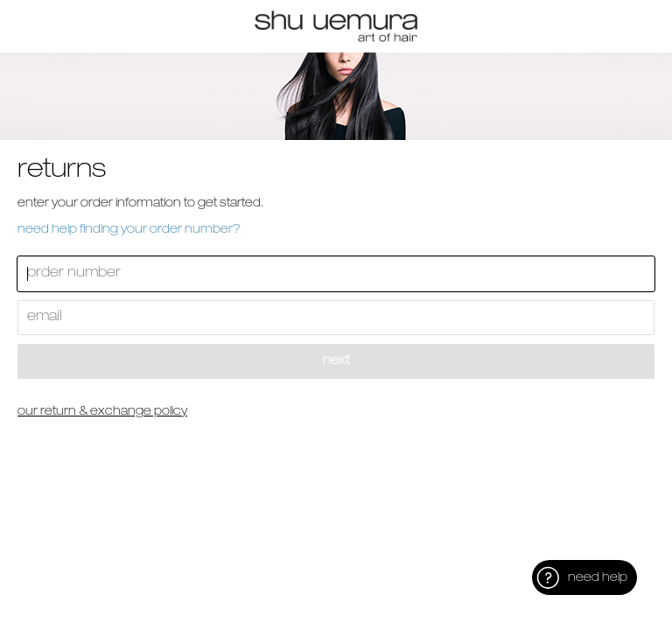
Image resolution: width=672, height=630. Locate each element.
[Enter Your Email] (336, 318)
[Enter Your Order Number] (336, 274)
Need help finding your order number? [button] (129, 230)
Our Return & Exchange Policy (102, 412)
